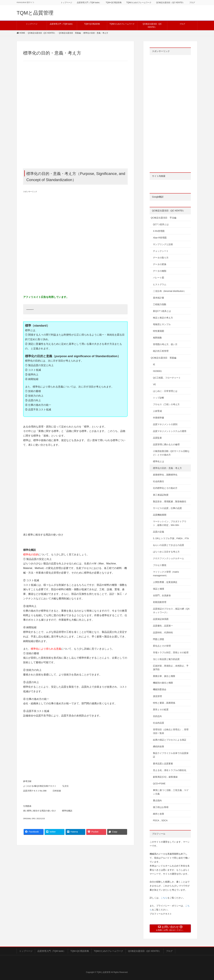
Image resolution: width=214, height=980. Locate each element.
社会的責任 (159, 481)
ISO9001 (157, 371)
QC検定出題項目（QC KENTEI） (170, 3)
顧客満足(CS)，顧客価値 (165, 777)
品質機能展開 (160, 515)
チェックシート (161, 251)
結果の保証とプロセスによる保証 (170, 740)
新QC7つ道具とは (162, 311)
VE (154, 384)
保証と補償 (159, 589)
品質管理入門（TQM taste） (89, 3)
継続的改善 (159, 746)
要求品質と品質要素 (163, 764)
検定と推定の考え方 (163, 318)
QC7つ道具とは (161, 224)
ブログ (192, 3)
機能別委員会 (160, 689)
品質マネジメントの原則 (165, 424)
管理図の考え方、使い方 (165, 344)
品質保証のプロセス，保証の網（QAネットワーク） (171, 611)
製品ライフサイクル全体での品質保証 (171, 755)
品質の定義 (159, 532)
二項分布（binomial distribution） (169, 291)
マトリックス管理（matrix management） (166, 574)
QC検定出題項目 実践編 (164, 358)
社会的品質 (159, 723)
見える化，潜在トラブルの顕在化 (170, 770)
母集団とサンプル (162, 324)
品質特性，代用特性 (163, 633)
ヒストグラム (160, 284)
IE (154, 364)
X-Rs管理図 (159, 231)
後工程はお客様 (161, 807)
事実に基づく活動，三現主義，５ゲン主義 (171, 792)
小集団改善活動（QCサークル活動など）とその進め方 (171, 453)
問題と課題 (159, 639)
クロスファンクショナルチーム (169, 558)
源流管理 (157, 696)
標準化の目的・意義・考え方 (167, 468)
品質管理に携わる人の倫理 (166, 444)
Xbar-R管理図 (160, 238)
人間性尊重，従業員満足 (165, 582)
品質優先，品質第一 (163, 626)
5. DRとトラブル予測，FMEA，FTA (171, 538)
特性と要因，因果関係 (164, 703)
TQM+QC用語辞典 (114, 3)
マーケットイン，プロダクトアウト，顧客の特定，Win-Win (170, 523)
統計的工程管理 (161, 351)
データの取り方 (161, 258)
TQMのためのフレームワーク (139, 3)
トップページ (66, 3)
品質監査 (157, 438)
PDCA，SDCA (160, 820)
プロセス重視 (160, 565)
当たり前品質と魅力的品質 (166, 659)
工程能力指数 (160, 304)
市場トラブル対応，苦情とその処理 (171, 652)
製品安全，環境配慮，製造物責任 (170, 501)
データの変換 (160, 264)
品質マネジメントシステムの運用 (170, 431)
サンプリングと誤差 (163, 244)
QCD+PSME (159, 784)
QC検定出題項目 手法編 (164, 218)
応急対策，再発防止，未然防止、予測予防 (171, 668)
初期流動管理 (160, 602)
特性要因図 (159, 331)
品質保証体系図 (161, 619)
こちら (164, 898)
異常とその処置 (161, 710)
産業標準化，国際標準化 (165, 475)
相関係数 (157, 338)
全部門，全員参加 (162, 595)
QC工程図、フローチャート (167, 378)
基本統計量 (159, 298)
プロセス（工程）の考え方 (166, 404)
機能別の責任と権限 (163, 683)
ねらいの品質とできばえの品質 (169, 545)
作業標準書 (159, 418)
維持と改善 (159, 814)
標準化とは (159, 461)
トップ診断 (159, 398)
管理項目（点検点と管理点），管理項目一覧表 (171, 731)
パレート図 (159, 278)
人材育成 (157, 411)
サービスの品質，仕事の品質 (167, 508)
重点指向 (157, 800)
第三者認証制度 (161, 495)
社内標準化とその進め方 (165, 488)
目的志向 (157, 716)
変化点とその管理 (162, 646)
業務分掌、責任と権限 (164, 676)
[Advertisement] (75, 219)
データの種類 (160, 271)
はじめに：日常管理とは (165, 391)
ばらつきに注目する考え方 (166, 552)
